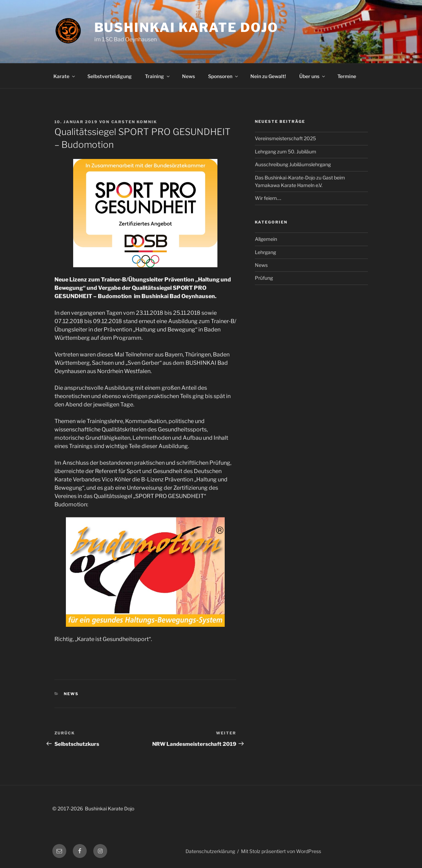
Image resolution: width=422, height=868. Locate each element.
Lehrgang (265, 252)
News (188, 76)
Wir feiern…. (268, 198)
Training (158, 76)
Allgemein (266, 239)
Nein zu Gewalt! (268, 76)
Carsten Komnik (134, 122)
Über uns (313, 76)
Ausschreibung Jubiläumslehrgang (293, 164)
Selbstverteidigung (110, 76)
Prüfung (264, 278)
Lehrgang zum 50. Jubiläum (286, 151)
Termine (347, 76)
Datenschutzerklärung (210, 851)
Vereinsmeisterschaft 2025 (285, 138)
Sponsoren (223, 76)
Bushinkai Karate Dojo (186, 27)
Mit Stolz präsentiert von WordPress (281, 851)
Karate (65, 76)
